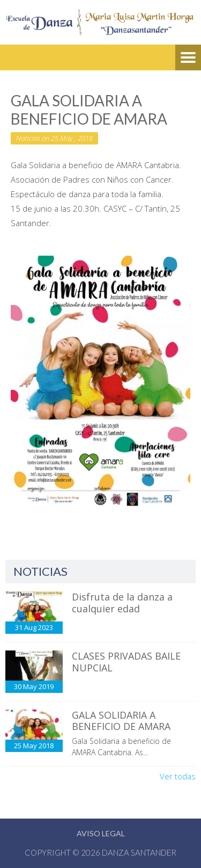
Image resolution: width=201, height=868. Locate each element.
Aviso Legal (101, 833)
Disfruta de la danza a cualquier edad (122, 603)
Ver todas (178, 776)
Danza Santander (139, 852)
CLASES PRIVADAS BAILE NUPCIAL (126, 662)
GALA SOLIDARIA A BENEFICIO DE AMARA (121, 721)
